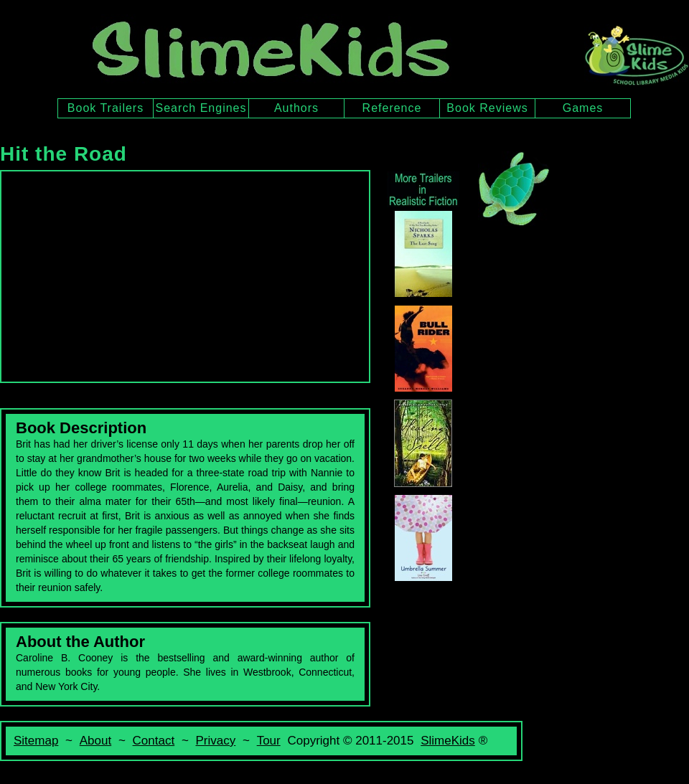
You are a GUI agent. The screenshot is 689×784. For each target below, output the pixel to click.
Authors (296, 108)
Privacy (216, 741)
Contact (154, 741)
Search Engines (201, 108)
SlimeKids (448, 741)
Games (583, 108)
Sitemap (36, 741)
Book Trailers (106, 108)
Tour (269, 741)
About (95, 741)
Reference (392, 108)
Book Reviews (487, 108)
